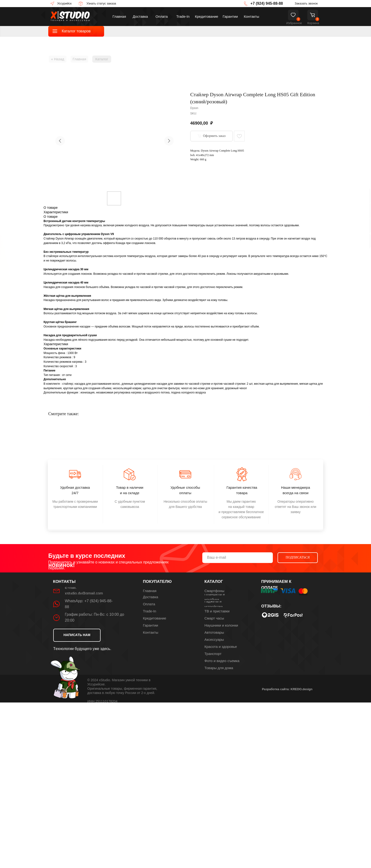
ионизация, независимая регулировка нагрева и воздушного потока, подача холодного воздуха (143, 393)
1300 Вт (73, 353)
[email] (238, 558)
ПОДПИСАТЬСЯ (298, 557)
